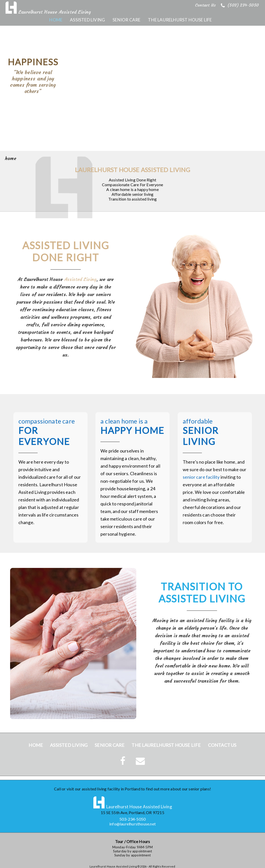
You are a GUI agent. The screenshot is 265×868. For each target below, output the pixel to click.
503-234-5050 (132, 819)
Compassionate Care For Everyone (132, 185)
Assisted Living (87, 20)
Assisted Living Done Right (132, 180)
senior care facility (201, 481)
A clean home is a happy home (132, 189)
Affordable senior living (133, 194)
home (11, 158)
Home (56, 20)
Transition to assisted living (133, 199)
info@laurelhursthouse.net (132, 824)
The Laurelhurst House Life (180, 20)
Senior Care (126, 20)
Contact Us (205, 5)
